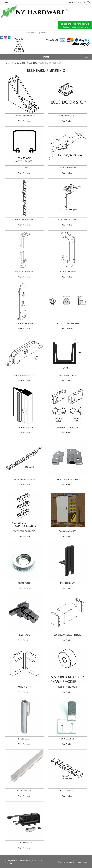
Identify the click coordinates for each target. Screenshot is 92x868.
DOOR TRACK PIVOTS (24, 272)
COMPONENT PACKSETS (67, 427)
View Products (24, 121)
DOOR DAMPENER (24, 843)
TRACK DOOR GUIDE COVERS (68, 479)
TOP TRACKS (24, 168)
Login (7, 2)
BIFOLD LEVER (24, 739)
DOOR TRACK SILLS (68, 791)
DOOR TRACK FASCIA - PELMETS (67, 635)
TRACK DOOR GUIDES (68, 168)
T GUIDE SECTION (24, 791)
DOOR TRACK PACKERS (67, 687)
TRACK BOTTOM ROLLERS (24, 375)
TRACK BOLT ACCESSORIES (68, 323)
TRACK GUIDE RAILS (68, 375)
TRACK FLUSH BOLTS (24, 323)
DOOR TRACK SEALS (24, 427)
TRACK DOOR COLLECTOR (24, 531)
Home (7, 63)
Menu (46, 57)
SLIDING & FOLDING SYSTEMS (25, 63)
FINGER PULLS (24, 583)
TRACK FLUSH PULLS (68, 272)
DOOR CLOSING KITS (67, 531)
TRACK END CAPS (67, 583)
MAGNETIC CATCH (24, 687)
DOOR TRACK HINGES (24, 220)
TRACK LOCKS (24, 635)
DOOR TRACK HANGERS (68, 220)
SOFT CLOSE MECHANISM (24, 479)
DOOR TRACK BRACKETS (24, 116)
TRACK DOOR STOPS (67, 116)
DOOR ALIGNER (67, 739)
